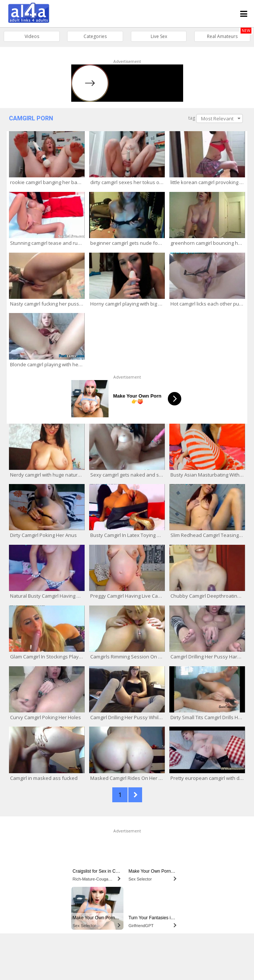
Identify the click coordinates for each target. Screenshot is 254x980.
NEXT (135, 795)
